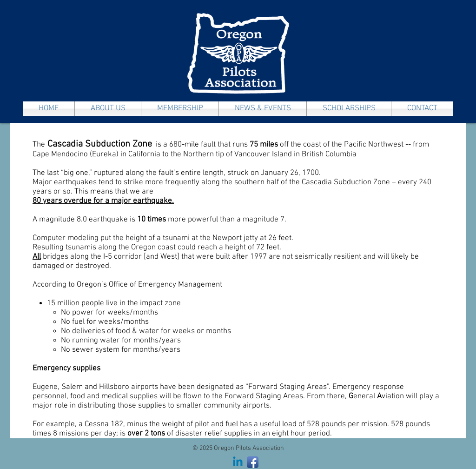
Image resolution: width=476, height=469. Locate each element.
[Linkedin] (238, 462)
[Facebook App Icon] (253, 462)
